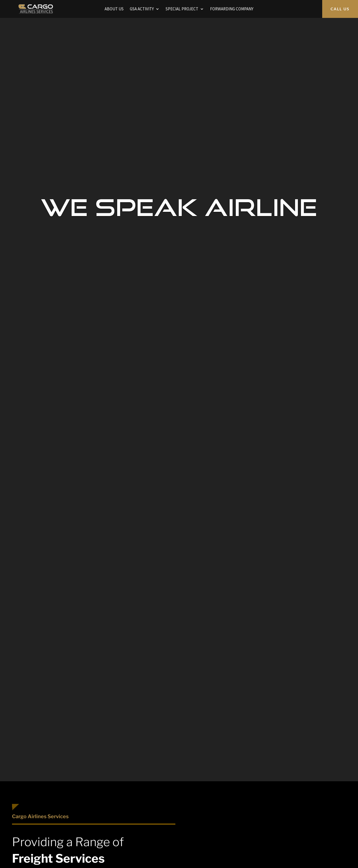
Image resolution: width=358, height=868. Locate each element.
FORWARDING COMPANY (232, 9)
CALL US (340, 9)
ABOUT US (114, 9)
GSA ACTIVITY (142, 9)
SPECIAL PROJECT (182, 9)
